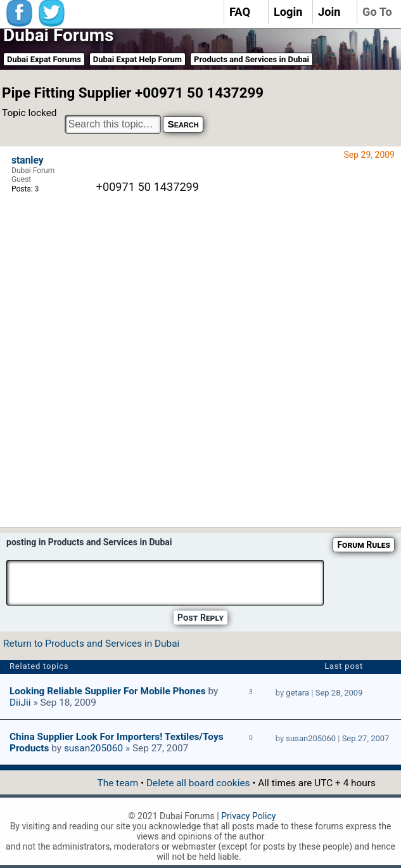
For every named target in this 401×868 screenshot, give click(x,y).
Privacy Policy (248, 816)
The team (118, 783)
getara (297, 693)
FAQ (240, 12)
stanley (28, 160)
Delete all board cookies (198, 783)
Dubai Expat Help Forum (137, 59)
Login (288, 12)
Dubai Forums (58, 35)
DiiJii (20, 703)
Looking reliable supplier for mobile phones (108, 691)
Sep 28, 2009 (339, 693)
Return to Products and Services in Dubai (91, 644)
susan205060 (93, 748)
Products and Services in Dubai (251, 59)
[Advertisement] (241, 388)
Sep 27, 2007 (366, 738)
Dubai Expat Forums (44, 59)
